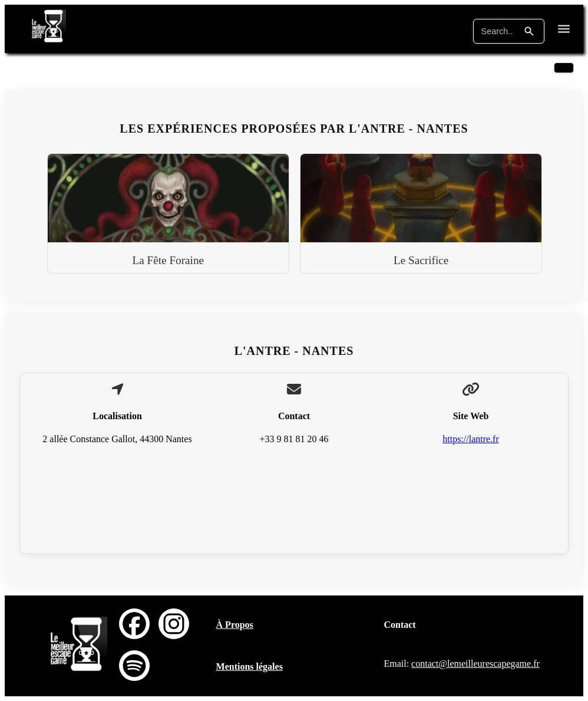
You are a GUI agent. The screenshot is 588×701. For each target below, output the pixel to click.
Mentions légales (250, 667)
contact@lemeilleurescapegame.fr (475, 664)
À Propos (235, 625)
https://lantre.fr (471, 439)
